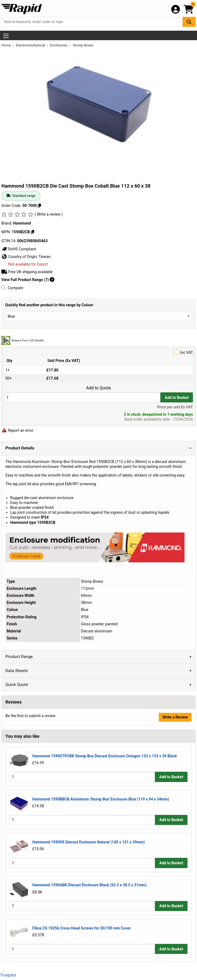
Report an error (17, 430)
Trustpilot (8, 975)
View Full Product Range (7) (28, 280)
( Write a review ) (49, 214)
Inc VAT (99, 352)
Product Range (19, 657)
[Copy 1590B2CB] (33, 232)
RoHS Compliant (19, 249)
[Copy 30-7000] (39, 206)
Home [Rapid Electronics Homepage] (7, 45)
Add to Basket (177, 398)
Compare (12, 288)
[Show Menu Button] (6, 36)
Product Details (20, 448)
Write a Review (175, 717)
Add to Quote (98, 388)
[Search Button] (189, 22)
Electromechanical (31, 45)
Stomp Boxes (83, 45)
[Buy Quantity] (82, 397)
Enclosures (59, 45)
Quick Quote (17, 685)
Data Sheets (17, 671)
